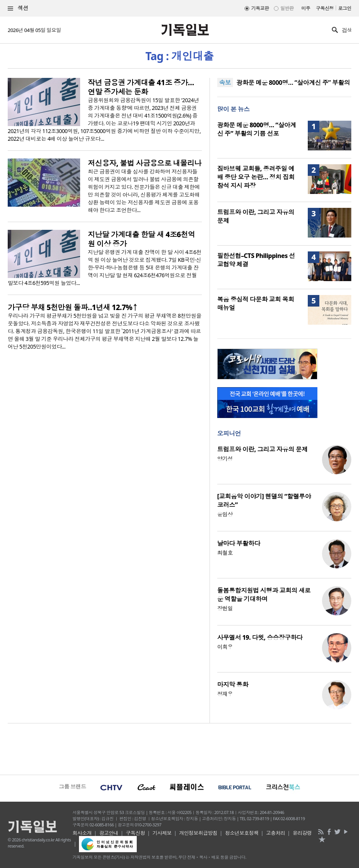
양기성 (225, 459)
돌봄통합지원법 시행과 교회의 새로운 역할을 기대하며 (264, 595)
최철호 (225, 553)
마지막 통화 (233, 684)
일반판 (287, 8)
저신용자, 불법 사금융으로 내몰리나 (145, 163)
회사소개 (82, 833)
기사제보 (162, 833)
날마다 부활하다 (239, 543)
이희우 (225, 647)
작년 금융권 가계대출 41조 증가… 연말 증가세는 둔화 (141, 87)
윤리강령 (302, 833)
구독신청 (325, 8)
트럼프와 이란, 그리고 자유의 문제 (263, 449)
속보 (225, 83)
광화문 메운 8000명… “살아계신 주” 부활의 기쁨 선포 (257, 129)
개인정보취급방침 (198, 833)
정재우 (225, 694)
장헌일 (225, 608)
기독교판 (260, 8)
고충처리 (275, 833)
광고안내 (109, 833)
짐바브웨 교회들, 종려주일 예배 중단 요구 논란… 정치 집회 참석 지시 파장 (256, 177)
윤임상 (225, 514)
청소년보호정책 (242, 833)
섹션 (18, 8)
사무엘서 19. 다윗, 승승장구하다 (260, 637)
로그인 (345, 8)
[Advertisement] (179, 748)
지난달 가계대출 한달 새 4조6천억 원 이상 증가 (141, 239)
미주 (306, 8)
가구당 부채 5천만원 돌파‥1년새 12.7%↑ (73, 307)
